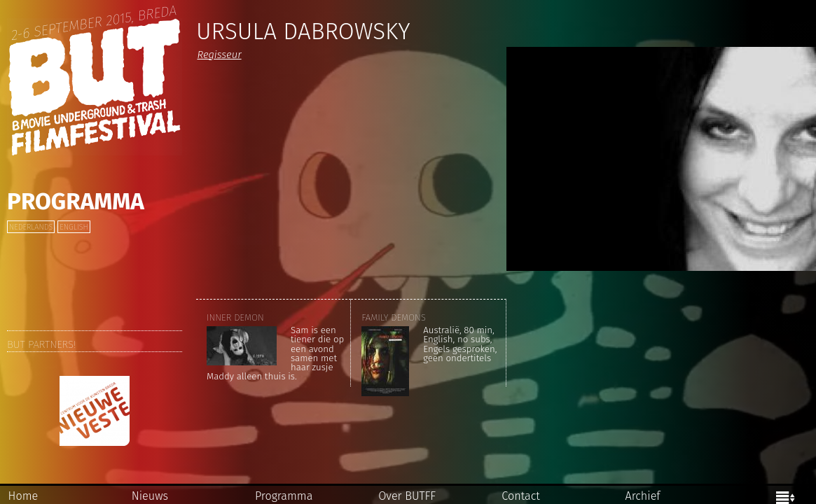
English (74, 227)
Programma (76, 202)
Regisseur (219, 55)
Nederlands (31, 227)
